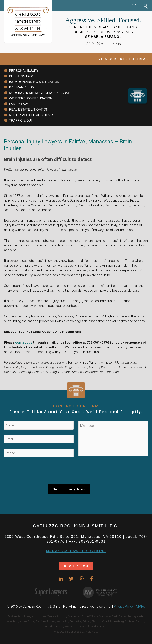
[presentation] (76, 472)
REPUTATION (76, 566)
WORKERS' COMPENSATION (31, 98)
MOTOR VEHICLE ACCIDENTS (32, 115)
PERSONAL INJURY (24, 71)
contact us (24, 342)
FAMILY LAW (18, 104)
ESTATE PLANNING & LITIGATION (34, 82)
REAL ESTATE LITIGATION (29, 109)
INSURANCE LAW (22, 87)
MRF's (140, 606)
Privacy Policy (124, 606)
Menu (133, 4)
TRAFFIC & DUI (20, 121)
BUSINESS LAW (21, 76)
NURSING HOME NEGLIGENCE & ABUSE (40, 93)
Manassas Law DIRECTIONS (76, 551)
